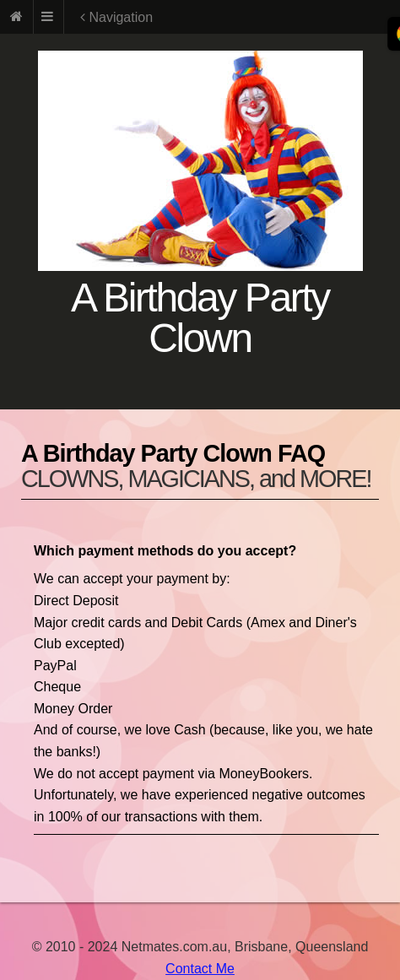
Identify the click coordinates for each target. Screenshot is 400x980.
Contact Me (200, 969)
